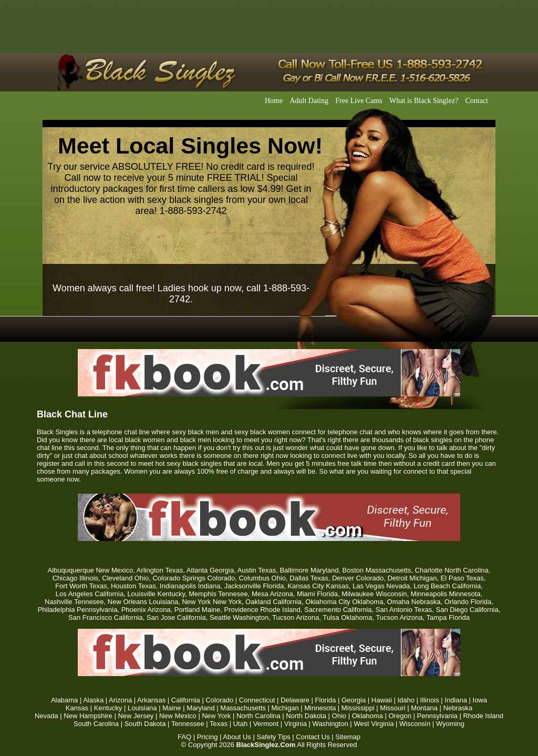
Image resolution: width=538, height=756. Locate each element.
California (186, 700)
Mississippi (358, 708)
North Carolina (258, 716)
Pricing (208, 737)
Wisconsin (415, 724)
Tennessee (188, 724)
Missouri (392, 708)
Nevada (46, 716)
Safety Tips (273, 737)
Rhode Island (483, 716)
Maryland (200, 708)
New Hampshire (88, 716)
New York (216, 716)
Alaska (93, 700)
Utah (240, 724)
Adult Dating (309, 101)
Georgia (354, 700)
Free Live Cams (359, 101)
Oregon (400, 716)
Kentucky (108, 708)
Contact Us (313, 737)
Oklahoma (368, 716)
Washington (330, 724)
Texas (219, 724)
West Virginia (374, 724)
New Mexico (178, 716)
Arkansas (151, 700)
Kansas (77, 708)
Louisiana (142, 708)
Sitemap (348, 737)
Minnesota (320, 708)
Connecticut (257, 700)
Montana (424, 708)
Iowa (480, 700)
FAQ (184, 737)
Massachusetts (243, 708)
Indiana (456, 700)
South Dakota (145, 724)
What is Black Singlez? (424, 101)
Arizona (120, 700)
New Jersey (136, 716)
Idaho (406, 700)
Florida (326, 700)
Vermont (266, 724)
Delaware (295, 700)
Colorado (219, 700)
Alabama (64, 700)
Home (274, 101)
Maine (172, 708)
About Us (237, 737)
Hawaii (382, 700)
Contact (477, 101)
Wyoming (450, 724)
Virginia (296, 724)
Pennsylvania (437, 716)
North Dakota (306, 716)
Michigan (285, 708)
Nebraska (458, 708)
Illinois (430, 700)
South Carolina (96, 724)
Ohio (339, 716)
